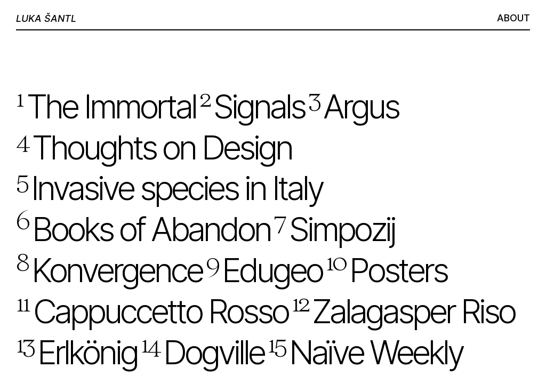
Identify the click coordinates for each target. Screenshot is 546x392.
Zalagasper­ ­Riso (403, 311)
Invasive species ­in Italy (169, 188)
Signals (252, 106)
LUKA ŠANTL (46, 18)
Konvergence (109, 270)
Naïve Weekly (365, 352)
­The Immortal (106, 106)
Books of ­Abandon (143, 229)
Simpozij (334, 229)
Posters (386, 270)
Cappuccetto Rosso (152, 311)
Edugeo (264, 270)
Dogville (202, 352)
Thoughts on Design (154, 147)
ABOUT (513, 18)
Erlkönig (77, 352)
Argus (353, 106)
